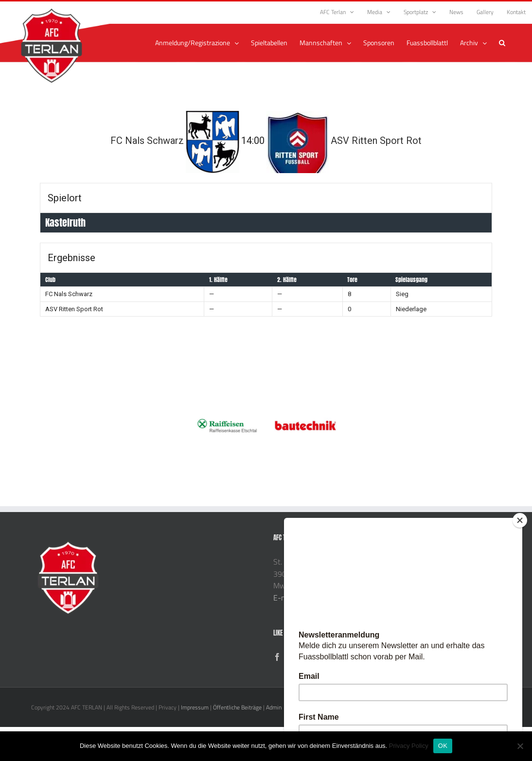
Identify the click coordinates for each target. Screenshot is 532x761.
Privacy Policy (409, 746)
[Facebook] (277, 657)
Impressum (195, 707)
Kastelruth (65, 222)
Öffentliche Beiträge (237, 707)
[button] (502, 43)
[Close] (520, 520)
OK (443, 746)
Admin (274, 707)
